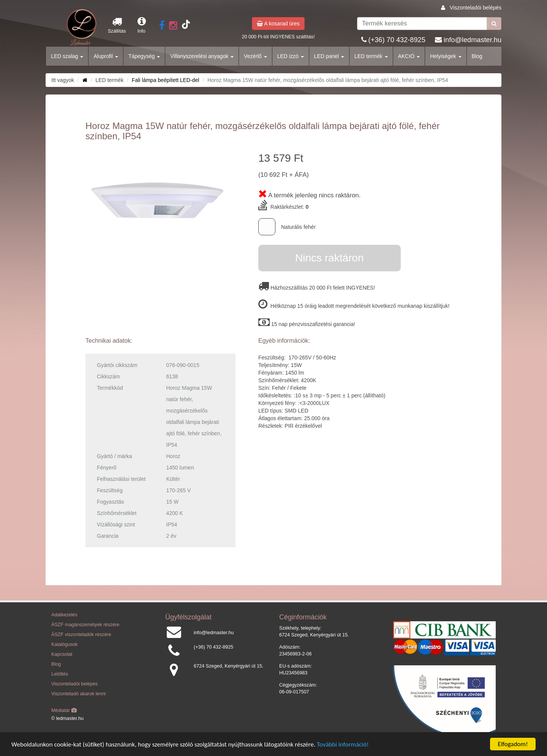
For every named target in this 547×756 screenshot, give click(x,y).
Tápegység (144, 56)
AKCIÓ (409, 56)
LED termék (371, 56)
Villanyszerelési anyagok (202, 56)
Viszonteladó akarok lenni (78, 694)
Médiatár (64, 710)
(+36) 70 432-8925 (397, 40)
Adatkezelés (64, 615)
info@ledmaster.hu (473, 40)
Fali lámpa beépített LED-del (165, 80)
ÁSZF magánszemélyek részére (85, 625)
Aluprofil (106, 56)
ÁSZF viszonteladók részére (81, 635)
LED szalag (67, 56)
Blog (477, 56)
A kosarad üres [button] (278, 24)
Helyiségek (446, 56)
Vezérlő (255, 56)
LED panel (329, 56)
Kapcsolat (62, 654)
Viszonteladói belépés (476, 8)
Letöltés (60, 674)
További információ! (343, 744)
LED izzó (291, 56)
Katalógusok (64, 644)
